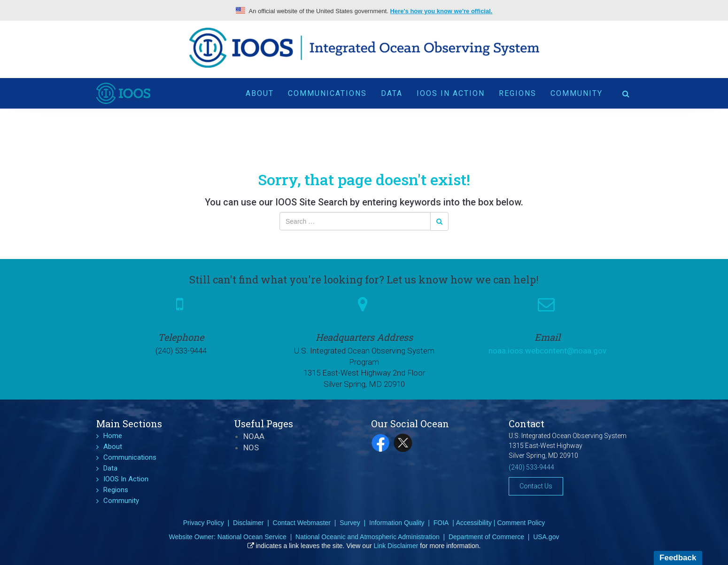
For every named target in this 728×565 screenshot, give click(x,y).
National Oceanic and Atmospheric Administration (368, 537)
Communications (327, 90)
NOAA (254, 436)
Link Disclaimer (396, 546)
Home (113, 436)
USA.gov (546, 537)
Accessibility (474, 523)
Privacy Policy (204, 523)
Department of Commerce (486, 537)
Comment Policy (521, 523)
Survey (350, 523)
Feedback (678, 558)
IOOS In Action (451, 90)
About (260, 90)
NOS (251, 447)
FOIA (441, 523)
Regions (518, 90)
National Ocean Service (252, 537)
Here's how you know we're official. (441, 11)
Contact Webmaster (302, 523)
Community (577, 90)
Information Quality (397, 523)
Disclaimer (248, 523)
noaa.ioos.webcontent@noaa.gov (547, 351)
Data (392, 90)
